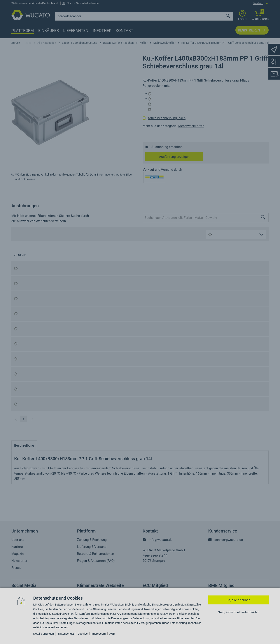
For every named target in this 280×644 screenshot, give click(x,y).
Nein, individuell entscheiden (238, 612)
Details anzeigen (44, 634)
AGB (112, 634)
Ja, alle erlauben (238, 600)
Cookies (83, 634)
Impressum (99, 634)
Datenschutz (66, 634)
